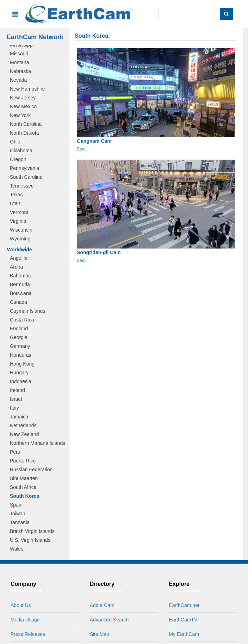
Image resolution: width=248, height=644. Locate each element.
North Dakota (24, 133)
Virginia (18, 221)
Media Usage (25, 620)
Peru (15, 452)
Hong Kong (22, 364)
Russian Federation (31, 470)
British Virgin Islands (32, 531)
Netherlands (23, 425)
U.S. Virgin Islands (30, 540)
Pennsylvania (24, 168)
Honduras (21, 355)
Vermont (19, 212)
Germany (20, 346)
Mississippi (22, 45)
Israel (16, 399)
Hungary (19, 373)
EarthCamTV (183, 620)
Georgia (19, 337)
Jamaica (19, 417)
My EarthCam (184, 634)
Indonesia (21, 381)
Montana (19, 62)
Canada (18, 302)
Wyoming (20, 239)
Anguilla (19, 258)
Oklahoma (21, 151)
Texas (16, 195)
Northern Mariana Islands (38, 443)
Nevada (18, 80)
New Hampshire (27, 89)
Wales (17, 549)
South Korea (24, 496)
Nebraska (20, 71)
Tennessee (22, 186)
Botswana (21, 293)
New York (20, 115)
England (19, 329)
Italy (14, 408)
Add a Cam (102, 605)
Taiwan (18, 514)
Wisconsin (21, 230)
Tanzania (20, 522)
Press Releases (28, 634)
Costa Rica (22, 320)
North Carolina (26, 124)
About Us (21, 605)
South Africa (23, 487)
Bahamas (20, 276)
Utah (15, 203)
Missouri (19, 54)
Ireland (17, 390)
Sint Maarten (24, 478)
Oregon (18, 159)
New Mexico (23, 106)
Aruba (16, 267)
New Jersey (23, 98)
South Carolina (26, 177)
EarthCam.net (184, 605)
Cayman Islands (27, 311)
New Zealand (24, 434)
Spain (16, 505)
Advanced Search (109, 620)
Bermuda (20, 284)
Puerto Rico (23, 461)
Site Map (100, 634)
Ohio (15, 142)
